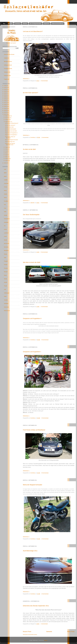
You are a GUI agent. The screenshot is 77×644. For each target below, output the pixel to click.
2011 (5, 114)
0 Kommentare (44, 252)
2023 (5, 91)
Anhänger (6, 303)
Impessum (47, 24)
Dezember (8, 116)
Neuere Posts (27, 632)
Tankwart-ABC (7, 72)
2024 (5, 89)
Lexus (5, 236)
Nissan (6, 254)
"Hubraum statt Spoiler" (11, 43)
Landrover (6, 233)
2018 (5, 101)
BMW (5, 173)
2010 (5, 163)
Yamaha (6, 300)
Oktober (7, 120)
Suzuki (6, 282)
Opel (5, 258)
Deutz (5, 198)
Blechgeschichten (8, 61)
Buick (5, 176)
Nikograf (10, 24)
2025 (5, 87)
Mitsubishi (6, 251)
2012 (5, 112)
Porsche (6, 268)
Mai (6, 153)
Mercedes (6, 247)
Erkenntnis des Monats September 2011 (36, 606)
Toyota (5, 286)
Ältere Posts (71, 632)
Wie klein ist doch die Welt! (32, 262)
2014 (5, 108)
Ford (5, 208)
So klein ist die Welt (29, 149)
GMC (5, 212)
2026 (5, 85)
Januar (7, 161)
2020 (5, 97)
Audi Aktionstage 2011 (30, 551)
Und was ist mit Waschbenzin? (33, 31)
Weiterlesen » (26, 79)
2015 (5, 106)
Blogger (46, 640)
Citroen (6, 187)
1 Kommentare (45, 137)
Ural (5, 289)
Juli (6, 149)
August (7, 147)
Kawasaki (6, 222)
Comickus (18, 24)
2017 (5, 103)
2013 (5, 110)
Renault (6, 272)
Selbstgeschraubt (8, 65)
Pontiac (6, 265)
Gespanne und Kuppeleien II (32, 318)
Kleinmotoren (7, 311)
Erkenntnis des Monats (9, 54)
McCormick (7, 243)
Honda (5, 215)
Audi (5, 169)
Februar (7, 159)
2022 (5, 93)
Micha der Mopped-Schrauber (33, 485)
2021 (5, 95)
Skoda (5, 279)
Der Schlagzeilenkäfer (35, 24)
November (8, 118)
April (6, 155)
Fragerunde (7, 79)
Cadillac (6, 180)
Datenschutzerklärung (58, 24)
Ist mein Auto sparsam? (31, 93)
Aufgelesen (7, 58)
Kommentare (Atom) (33, 635)
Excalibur (6, 201)
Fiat (5, 205)
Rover (5, 275)
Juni (6, 151)
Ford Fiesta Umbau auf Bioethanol (34, 430)
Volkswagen (7, 293)
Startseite (49, 632)
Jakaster (25, 24)
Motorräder (6, 307)
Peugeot (6, 261)
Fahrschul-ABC (7, 76)
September (8, 122)
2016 (5, 105)
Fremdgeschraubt (8, 69)
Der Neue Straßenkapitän (31, 215)
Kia (5, 226)
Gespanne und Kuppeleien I (32, 352)
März (6, 157)
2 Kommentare (44, 81)
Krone (5, 229)
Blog (4, 24)
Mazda (6, 240)
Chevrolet (6, 183)
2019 (5, 99)
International (7, 219)
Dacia (5, 190)
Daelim (6, 194)
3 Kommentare (45, 418)
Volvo (5, 296)
